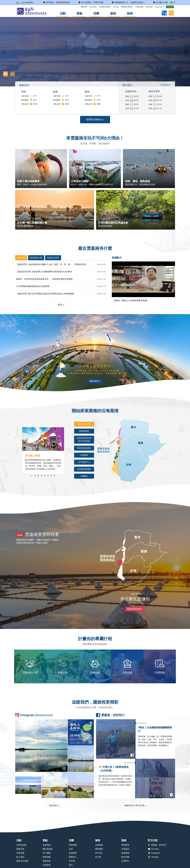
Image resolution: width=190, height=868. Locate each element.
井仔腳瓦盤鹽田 (86, 468)
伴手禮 (72, 861)
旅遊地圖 (47, 857)
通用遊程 (99, 849)
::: (78, 7)
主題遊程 (99, 845)
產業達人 (73, 857)
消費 (96, 13)
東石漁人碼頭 (86, 425)
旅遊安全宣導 (53, 258)
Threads (153, 857)
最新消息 (21, 258)
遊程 (113, 13)
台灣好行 (125, 861)
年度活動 (20, 853)
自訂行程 (164, 13)
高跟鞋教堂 (87, 432)
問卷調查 (170, 7)
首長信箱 (149, 7)
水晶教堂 (87, 456)
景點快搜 (47, 861)
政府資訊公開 (36, 258)
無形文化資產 (22, 861)
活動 (63, 13)
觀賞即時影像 (135, 609)
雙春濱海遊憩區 (86, 449)
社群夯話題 (21, 845)
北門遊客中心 (86, 461)
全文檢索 (171, 13)
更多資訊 (164, 85)
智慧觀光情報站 (105, 7)
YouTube (153, 849)
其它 (71, 865)
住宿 (71, 849)
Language (160, 7)
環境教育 (125, 845)
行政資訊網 (139, 7)
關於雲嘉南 (48, 849)
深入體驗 (47, 853)
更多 (61, 305)
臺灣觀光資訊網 (127, 7)
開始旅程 (95, 381)
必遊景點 (47, 845)
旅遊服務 (125, 853)
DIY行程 (99, 853)
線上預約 (93, 7)
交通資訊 (125, 849)
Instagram (154, 853)
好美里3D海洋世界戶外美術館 (85, 440)
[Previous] (17, 450)
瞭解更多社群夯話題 (136, 806)
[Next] (69, 450)
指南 (130, 13)
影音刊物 (125, 857)
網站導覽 (84, 7)
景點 (79, 13)
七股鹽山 (87, 475)
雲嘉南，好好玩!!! (157, 845)
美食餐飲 (73, 853)
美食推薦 (73, 845)
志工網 (116, 7)
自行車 (98, 857)
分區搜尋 (47, 865)
